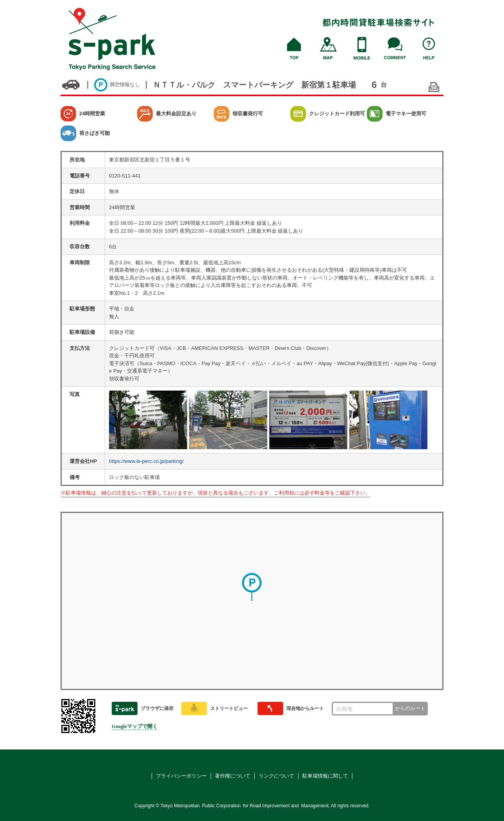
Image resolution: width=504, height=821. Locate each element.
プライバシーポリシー (181, 776)
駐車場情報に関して (325, 776)
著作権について (233, 776)
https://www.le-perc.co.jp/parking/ (146, 461)
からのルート (410, 708)
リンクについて (276, 776)
